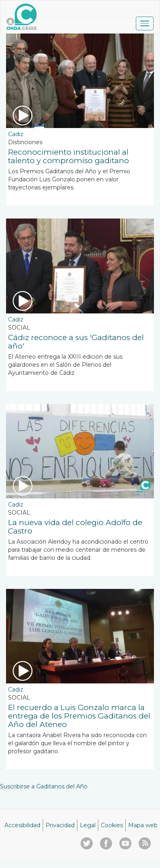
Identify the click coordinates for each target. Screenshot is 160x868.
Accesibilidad (22, 825)
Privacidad (60, 825)
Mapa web (143, 825)
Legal (88, 825)
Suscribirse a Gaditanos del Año (44, 786)
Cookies (112, 825)
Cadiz (16, 134)
